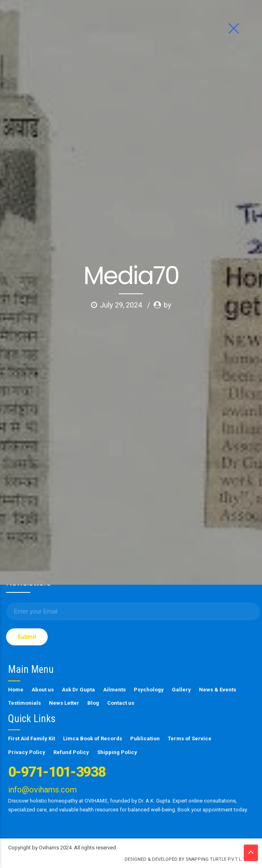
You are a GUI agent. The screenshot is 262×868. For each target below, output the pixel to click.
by (168, 155)
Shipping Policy (117, 752)
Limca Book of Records (93, 738)
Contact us (121, 703)
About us (43, 690)
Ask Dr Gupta (78, 690)
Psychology (149, 690)
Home (16, 690)
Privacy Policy (27, 752)
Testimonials (24, 703)
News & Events (218, 690)
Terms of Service (190, 738)
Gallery (181, 690)
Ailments (114, 690)
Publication (145, 738)
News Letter (64, 703)
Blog (93, 703)
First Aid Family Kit (32, 738)
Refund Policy (71, 752)
